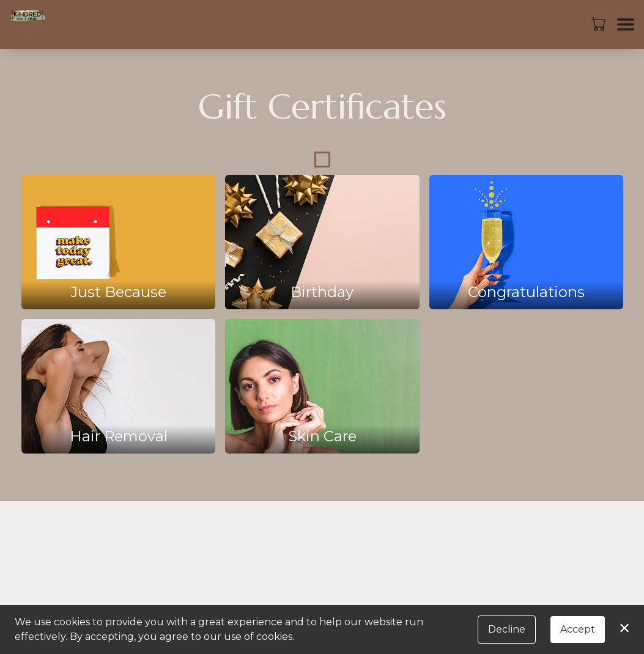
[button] (600, 24)
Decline (507, 629)
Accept (578, 629)
